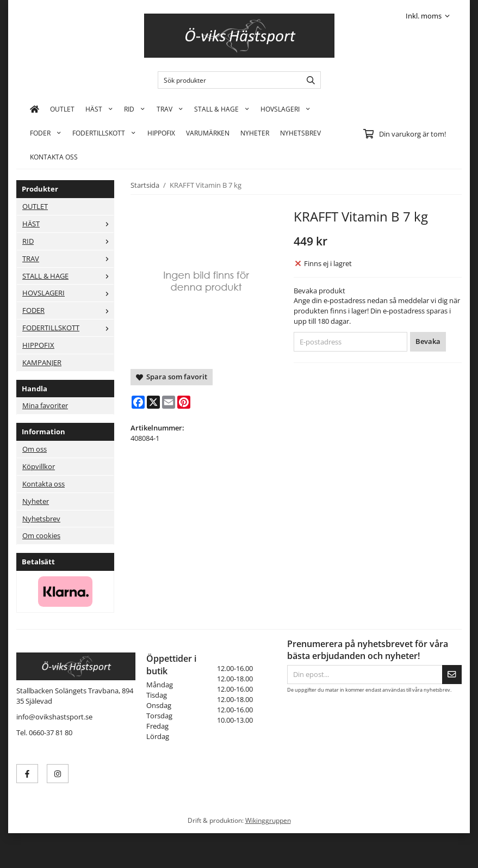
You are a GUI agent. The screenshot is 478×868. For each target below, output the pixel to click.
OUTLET (62, 109)
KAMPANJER (42, 362)
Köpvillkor (39, 466)
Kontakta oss (44, 484)
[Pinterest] (184, 402)
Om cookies (41, 535)
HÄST (99, 109)
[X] (153, 402)
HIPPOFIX (161, 133)
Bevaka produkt (319, 291)
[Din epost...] (365, 675)
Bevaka (428, 341)
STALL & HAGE (222, 109)
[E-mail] (169, 402)
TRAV (170, 109)
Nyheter (255, 133)
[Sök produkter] (227, 80)
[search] (308, 80)
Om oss (35, 449)
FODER (46, 133)
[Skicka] (452, 675)
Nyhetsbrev (300, 133)
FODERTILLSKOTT (104, 133)
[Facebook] (138, 402)
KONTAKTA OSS (54, 157)
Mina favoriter (45, 405)
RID (135, 109)
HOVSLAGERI (285, 109)
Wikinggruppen (268, 820)
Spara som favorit (172, 377)
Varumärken (208, 133)
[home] (35, 109)
